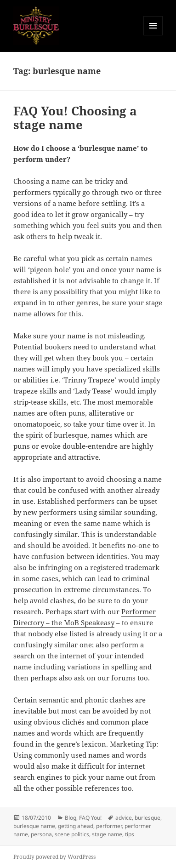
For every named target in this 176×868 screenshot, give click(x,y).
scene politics (72, 834)
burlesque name (34, 826)
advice (124, 818)
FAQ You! (90, 818)
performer (109, 826)
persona (41, 834)
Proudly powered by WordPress (54, 857)
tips (130, 834)
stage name (107, 834)
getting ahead (76, 826)
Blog (71, 818)
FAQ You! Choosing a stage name (75, 118)
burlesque (148, 818)
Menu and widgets (153, 35)
